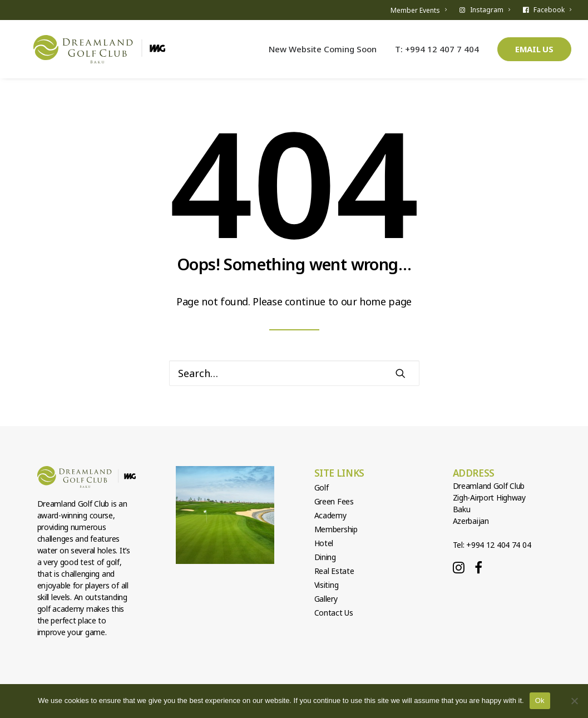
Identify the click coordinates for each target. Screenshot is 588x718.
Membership (336, 529)
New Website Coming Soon (323, 54)
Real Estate (334, 571)
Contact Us (334, 613)
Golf (322, 487)
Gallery (326, 599)
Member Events (419, 10)
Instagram (490, 10)
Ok (540, 700)
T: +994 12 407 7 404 (437, 54)
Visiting (327, 585)
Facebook (552, 10)
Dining (325, 557)
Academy (330, 515)
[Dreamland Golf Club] (107, 55)
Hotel (324, 543)
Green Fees (334, 501)
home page (386, 301)
